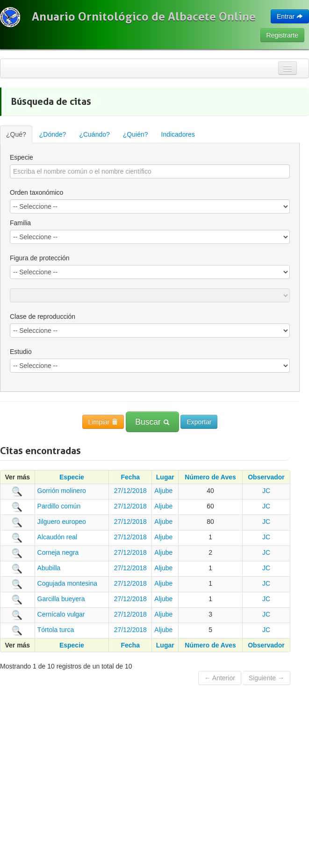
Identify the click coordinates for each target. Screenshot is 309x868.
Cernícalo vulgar (61, 614)
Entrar (290, 16)
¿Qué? (16, 134)
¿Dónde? (53, 134)
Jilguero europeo (62, 522)
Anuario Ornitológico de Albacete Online (144, 16)
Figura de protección (40, 258)
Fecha (130, 477)
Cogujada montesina (67, 583)
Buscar (152, 422)
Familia (20, 223)
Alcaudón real (57, 537)
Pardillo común (59, 506)
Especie (22, 157)
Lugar (165, 477)
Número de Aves (210, 477)
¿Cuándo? (94, 134)
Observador (266, 477)
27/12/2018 (130, 491)
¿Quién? (136, 134)
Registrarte (282, 35)
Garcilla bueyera (61, 599)
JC (266, 491)
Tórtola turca (56, 630)
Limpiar (103, 422)
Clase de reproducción (43, 316)
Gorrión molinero (62, 491)
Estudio (21, 352)
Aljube (163, 491)
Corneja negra (58, 552)
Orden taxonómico (36, 192)
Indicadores (178, 134)
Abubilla (49, 568)
